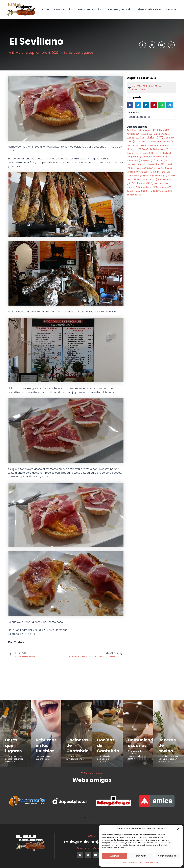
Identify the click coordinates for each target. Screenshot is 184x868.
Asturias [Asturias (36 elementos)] (134, 134)
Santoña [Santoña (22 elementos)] (161, 183)
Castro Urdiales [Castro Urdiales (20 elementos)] (149, 142)
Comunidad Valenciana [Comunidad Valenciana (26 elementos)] (142, 145)
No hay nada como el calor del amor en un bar (15, 759)
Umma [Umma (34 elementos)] (152, 191)
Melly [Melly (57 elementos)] (138, 172)
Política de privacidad (149, 862)
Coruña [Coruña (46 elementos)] (148, 149)
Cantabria (138, 86)
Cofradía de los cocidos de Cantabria (105, 759)
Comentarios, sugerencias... (43, 758)
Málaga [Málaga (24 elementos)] (164, 176)
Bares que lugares (78, 53)
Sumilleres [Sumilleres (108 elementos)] (149, 187)
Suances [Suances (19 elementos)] (133, 187)
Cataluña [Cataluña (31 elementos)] (167, 142)
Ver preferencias (167, 856)
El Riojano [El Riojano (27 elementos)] (148, 161)
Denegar (141, 856)
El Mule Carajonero (92, 773)
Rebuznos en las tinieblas (46, 745)
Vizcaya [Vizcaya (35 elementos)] (165, 191)
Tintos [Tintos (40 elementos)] (165, 187)
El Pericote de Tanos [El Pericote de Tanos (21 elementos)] (154, 157)
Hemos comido (64, 9)
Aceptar (115, 856)
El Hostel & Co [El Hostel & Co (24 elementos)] (150, 153)
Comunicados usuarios (143, 743)
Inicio (46, 9)
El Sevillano (153, 86)
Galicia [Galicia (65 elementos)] (162, 161)
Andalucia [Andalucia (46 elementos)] (135, 130)
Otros (171, 9)
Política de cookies (130, 862)
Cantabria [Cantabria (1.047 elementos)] (151, 138)
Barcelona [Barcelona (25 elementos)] (162, 134)
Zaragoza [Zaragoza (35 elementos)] (135, 195)
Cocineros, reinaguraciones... (76, 758)
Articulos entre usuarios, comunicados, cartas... (135, 755)
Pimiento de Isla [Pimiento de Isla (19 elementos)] (150, 180)
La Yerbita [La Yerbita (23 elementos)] (157, 168)
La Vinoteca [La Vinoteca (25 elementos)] (140, 168)
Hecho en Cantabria (91, 9)
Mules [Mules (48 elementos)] (151, 176)
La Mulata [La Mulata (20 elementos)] (158, 164)
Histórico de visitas (149, 9)
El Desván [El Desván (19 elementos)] (162, 149)
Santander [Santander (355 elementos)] (143, 183)
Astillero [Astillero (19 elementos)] (163, 130)
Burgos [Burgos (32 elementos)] (133, 138)
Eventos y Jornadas (121, 9)
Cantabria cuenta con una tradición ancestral (168, 759)
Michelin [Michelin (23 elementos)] (150, 172)
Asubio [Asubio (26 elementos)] (147, 134)
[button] (178, 829)
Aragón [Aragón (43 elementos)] (150, 130)
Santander (139, 89)
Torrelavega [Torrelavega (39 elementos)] (136, 191)
